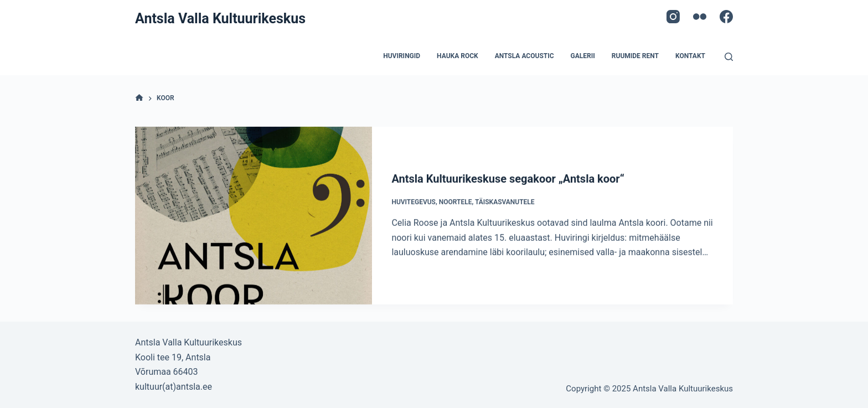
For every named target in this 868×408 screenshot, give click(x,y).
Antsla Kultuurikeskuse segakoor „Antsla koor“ (508, 179)
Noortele (456, 202)
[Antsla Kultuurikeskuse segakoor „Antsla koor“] (254, 216)
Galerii (583, 56)
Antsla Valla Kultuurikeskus (220, 19)
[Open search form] (729, 57)
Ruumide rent (635, 56)
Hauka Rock (458, 56)
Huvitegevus (414, 202)
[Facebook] (726, 17)
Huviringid (402, 56)
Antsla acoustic (525, 56)
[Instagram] (673, 17)
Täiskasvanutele (505, 202)
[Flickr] (700, 17)
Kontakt (690, 56)
